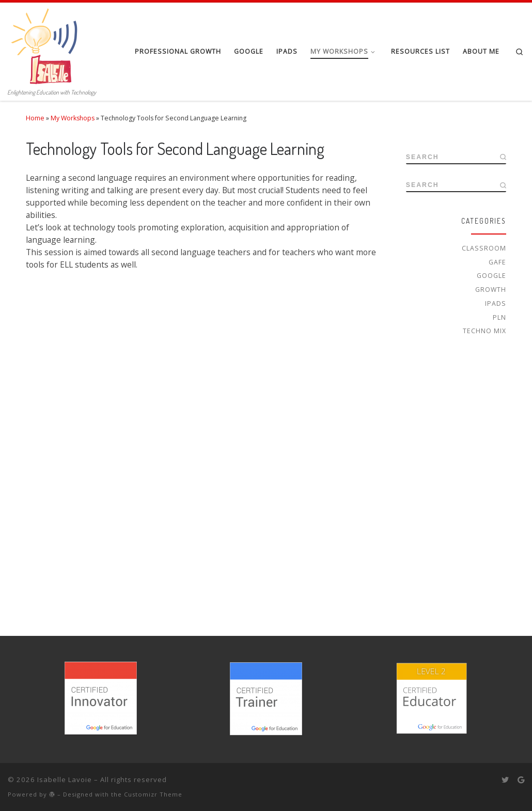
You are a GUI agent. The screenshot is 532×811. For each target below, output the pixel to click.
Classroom (484, 248)
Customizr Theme (153, 794)
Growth (491, 290)
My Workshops (73, 118)
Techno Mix (484, 331)
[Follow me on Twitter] (505, 780)
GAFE (497, 262)
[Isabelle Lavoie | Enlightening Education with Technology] (46, 44)
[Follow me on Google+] (521, 780)
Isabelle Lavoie (65, 779)
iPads (496, 303)
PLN (499, 317)
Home (35, 118)
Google (491, 276)
